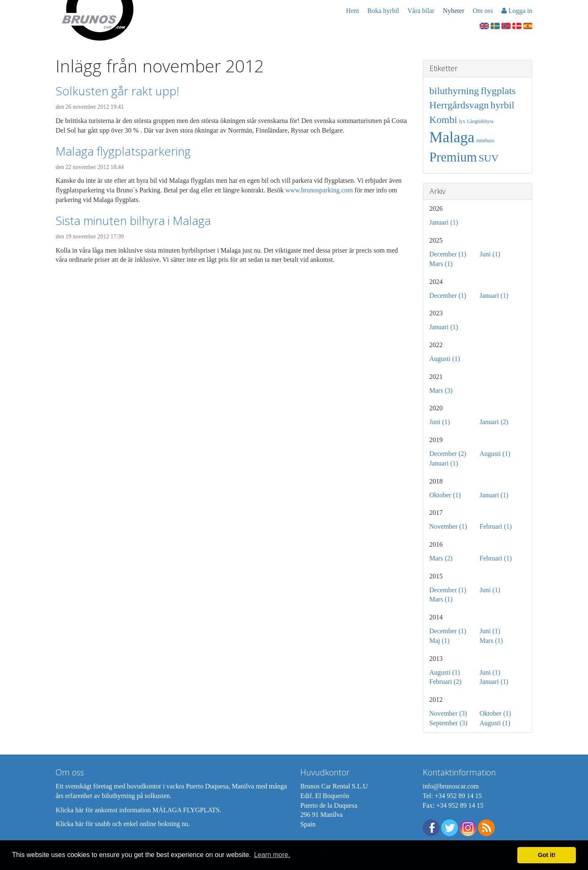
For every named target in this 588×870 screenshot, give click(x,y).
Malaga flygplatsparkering (123, 151)
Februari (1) (496, 526)
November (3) (448, 713)
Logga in (517, 11)
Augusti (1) (445, 359)
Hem (352, 11)
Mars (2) (441, 558)
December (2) (448, 454)
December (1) (448, 254)
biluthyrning (454, 91)
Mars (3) (441, 390)
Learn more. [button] (272, 855)
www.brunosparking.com (319, 190)
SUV (488, 158)
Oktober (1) (445, 495)
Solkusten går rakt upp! (117, 91)
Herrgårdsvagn (459, 105)
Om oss (483, 11)
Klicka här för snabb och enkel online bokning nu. (123, 824)
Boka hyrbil (383, 11)
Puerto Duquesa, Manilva (220, 786)
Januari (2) (494, 422)
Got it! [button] (547, 855)
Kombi (444, 120)
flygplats (498, 91)
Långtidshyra (480, 121)
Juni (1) (490, 254)
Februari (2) (446, 682)
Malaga (452, 137)
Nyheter (454, 11)
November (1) (448, 526)
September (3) (449, 723)
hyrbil (502, 105)
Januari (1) (444, 222)
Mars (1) (441, 264)
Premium (453, 157)
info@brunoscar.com (451, 786)
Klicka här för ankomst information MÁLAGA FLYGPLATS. (138, 810)
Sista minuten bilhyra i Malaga (133, 220)
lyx (462, 121)
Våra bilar (421, 11)
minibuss (485, 141)
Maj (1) (440, 641)
